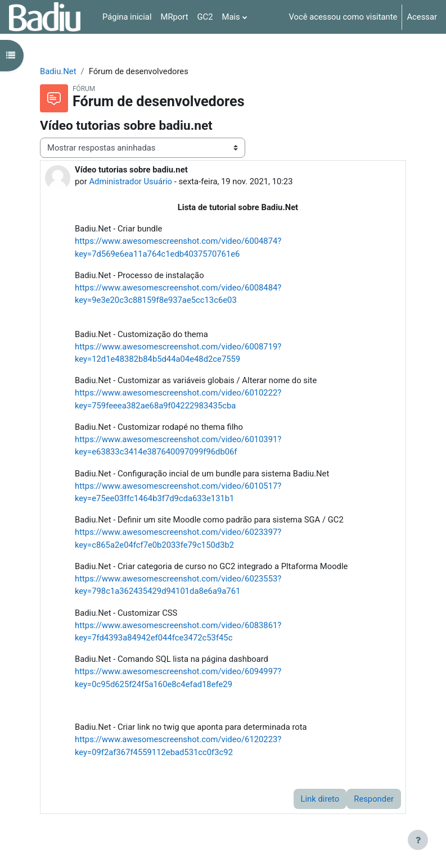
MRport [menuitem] (174, 17)
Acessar (422, 17)
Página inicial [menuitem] (127, 17)
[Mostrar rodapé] (418, 840)
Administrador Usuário (130, 181)
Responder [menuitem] (374, 799)
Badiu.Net (58, 71)
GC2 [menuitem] (205, 17)
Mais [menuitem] (231, 17)
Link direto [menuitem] (320, 799)
